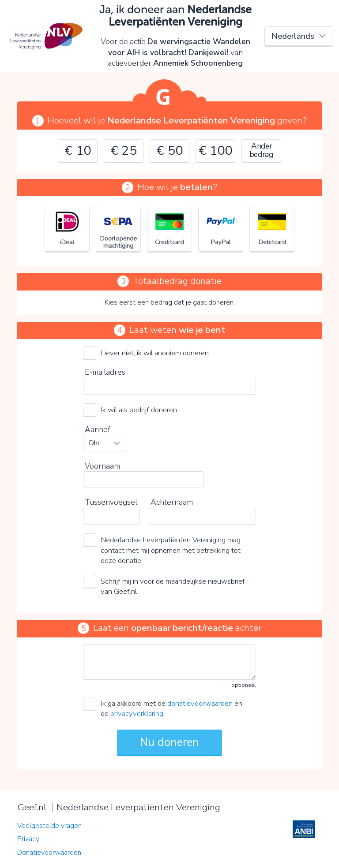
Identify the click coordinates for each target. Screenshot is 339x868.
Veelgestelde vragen (49, 826)
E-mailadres (105, 372)
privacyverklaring (137, 713)
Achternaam (172, 502)
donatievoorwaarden (200, 703)
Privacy (28, 839)
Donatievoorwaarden (49, 853)
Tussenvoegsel (111, 502)
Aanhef (98, 429)
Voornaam (102, 466)
